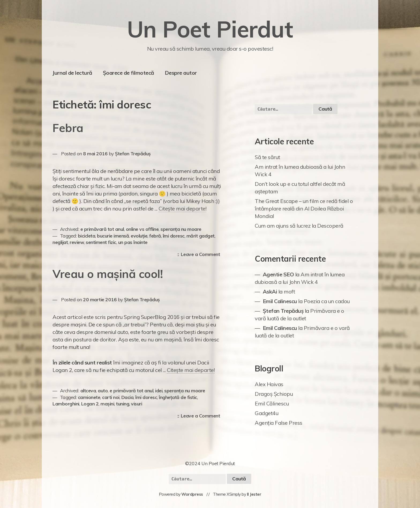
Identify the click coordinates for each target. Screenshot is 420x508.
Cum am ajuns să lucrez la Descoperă (299, 226)
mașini (107, 404)
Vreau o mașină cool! (108, 274)
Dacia (127, 397)
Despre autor (181, 73)
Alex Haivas (269, 384)
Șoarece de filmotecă (128, 73)
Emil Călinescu (272, 403)
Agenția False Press (279, 423)
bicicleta (87, 236)
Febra (68, 128)
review (77, 242)
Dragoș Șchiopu (274, 394)
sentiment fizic (101, 242)
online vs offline (142, 229)
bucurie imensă (113, 236)
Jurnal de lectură (72, 73)
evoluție (139, 236)
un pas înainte (133, 242)
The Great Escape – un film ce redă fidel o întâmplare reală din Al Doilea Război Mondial (304, 208)
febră (155, 236)
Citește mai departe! (182, 208)
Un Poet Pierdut (210, 29)
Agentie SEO (278, 274)
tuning (123, 404)
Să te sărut (267, 157)
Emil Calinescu (280, 301)
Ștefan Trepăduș (133, 153)
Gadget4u (267, 413)
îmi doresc (174, 236)
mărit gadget (200, 236)
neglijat (60, 242)
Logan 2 (90, 404)
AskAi (270, 291)
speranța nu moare (181, 229)
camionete (89, 397)
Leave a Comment (202, 255)
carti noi (111, 397)
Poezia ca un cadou (327, 301)
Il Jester (254, 494)
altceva (88, 390)
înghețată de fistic (178, 397)
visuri (136, 404)
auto (103, 390)
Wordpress (192, 494)
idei (159, 390)
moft (289, 291)
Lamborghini (66, 404)
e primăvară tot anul (102, 229)
